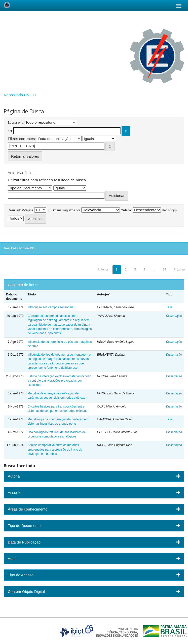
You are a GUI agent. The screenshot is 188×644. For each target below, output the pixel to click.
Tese (169, 307)
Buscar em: (15, 123)
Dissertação (174, 316)
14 (164, 269)
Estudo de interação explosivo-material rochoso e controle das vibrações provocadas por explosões (59, 381)
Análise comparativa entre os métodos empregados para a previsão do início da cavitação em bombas (55, 449)
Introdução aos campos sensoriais (50, 307)
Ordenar (126, 210)
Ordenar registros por (66, 210)
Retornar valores (25, 156)
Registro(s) (169, 210)
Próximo (179, 269)
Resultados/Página (21, 210)
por (10, 131)
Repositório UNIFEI (20, 95)
